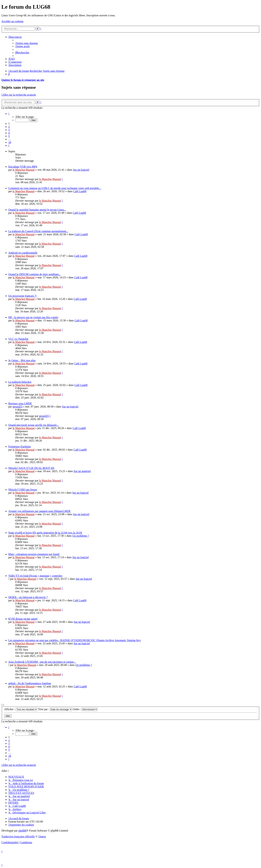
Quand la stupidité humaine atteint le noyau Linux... (37, 210)
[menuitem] (27, 43)
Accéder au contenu (12, 21)
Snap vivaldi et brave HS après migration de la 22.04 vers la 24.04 (45, 533)
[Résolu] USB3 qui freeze (23, 490)
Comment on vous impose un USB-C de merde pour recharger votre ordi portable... (55, 188)
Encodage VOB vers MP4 (23, 167)
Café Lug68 (80, 191)
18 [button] (10, 142)
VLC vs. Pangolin (18, 339)
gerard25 (17, 407)
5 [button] (9, 136)
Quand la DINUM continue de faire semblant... (35, 274)
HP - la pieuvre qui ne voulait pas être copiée (33, 317)
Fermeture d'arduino (20, 447)
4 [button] (9, 133)
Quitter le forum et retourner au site (23, 80)
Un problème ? (81, 536)
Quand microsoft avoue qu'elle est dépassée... (34, 425)
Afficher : (21, 709)
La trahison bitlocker (20, 382)
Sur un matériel (82, 471)
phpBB (22, 831)
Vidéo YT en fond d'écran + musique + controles (35, 576)
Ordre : (85, 709)
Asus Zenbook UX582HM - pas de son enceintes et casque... (42, 662)
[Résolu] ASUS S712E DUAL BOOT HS (31, 468)
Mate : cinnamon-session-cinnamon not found (34, 554)
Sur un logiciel (81, 170)
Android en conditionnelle (23, 253)
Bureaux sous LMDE (20, 403)
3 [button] (9, 130)
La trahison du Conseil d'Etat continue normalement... (38, 231)
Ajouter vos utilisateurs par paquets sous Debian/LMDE (39, 511)
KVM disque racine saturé (23, 619)
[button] (9, 114)
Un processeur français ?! (22, 296)
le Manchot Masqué (23, 170)
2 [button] (9, 127)
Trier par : (55, 709)
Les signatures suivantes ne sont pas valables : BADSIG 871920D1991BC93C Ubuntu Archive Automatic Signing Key (75, 640)
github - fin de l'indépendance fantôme (30, 683)
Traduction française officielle (18, 836)
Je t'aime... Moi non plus (22, 360)
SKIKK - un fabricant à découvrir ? (28, 597)
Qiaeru (42, 836)
